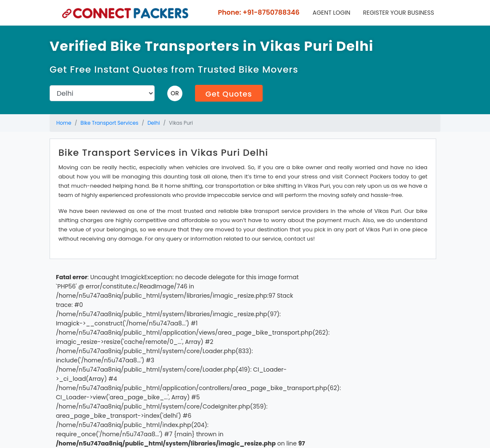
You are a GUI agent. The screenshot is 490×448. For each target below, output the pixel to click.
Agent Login (332, 13)
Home (64, 123)
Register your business (399, 13)
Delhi (154, 123)
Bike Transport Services (110, 123)
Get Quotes (229, 94)
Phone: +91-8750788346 (258, 12)
